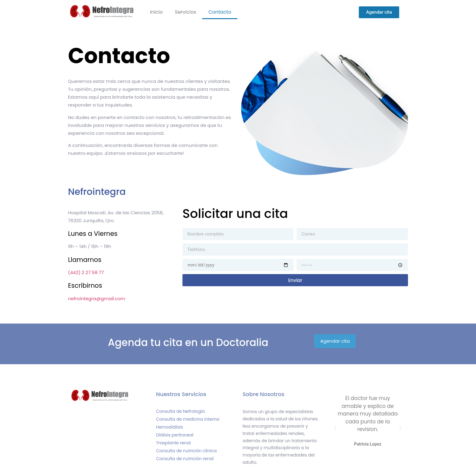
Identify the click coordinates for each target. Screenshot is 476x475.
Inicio (156, 12)
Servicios (185, 12)
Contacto (220, 12)
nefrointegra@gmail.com (97, 299)
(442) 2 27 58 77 (86, 272)
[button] (335, 429)
